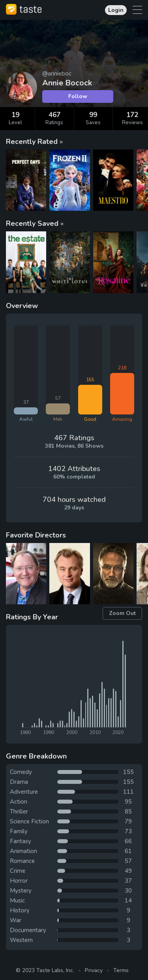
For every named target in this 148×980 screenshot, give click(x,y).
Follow (78, 96)
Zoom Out (122, 613)
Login (116, 10)
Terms (121, 970)
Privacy (94, 970)
